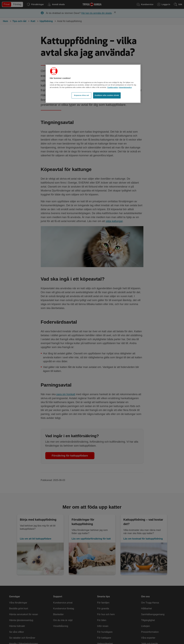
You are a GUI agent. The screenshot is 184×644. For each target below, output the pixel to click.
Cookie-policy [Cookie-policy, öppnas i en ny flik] (113, 87)
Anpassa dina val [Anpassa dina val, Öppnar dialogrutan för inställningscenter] (82, 95)
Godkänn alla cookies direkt (107, 95)
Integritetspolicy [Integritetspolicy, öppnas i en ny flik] (126, 87)
